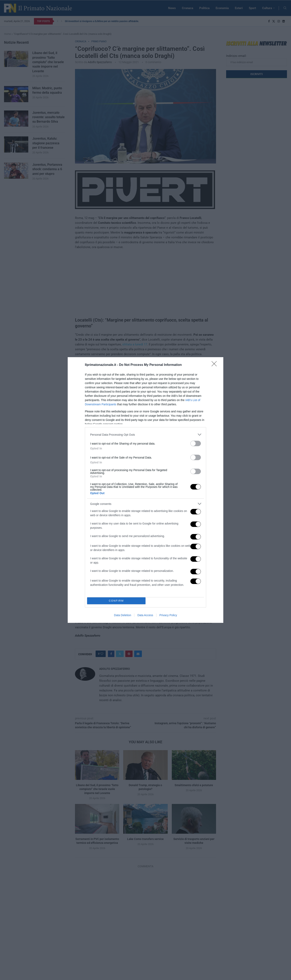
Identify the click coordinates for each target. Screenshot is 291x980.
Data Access (145, 615)
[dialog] (145, 490)
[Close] (215, 365)
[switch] (196, 443)
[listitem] (145, 435)
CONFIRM (116, 601)
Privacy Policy (168, 615)
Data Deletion (123, 615)
